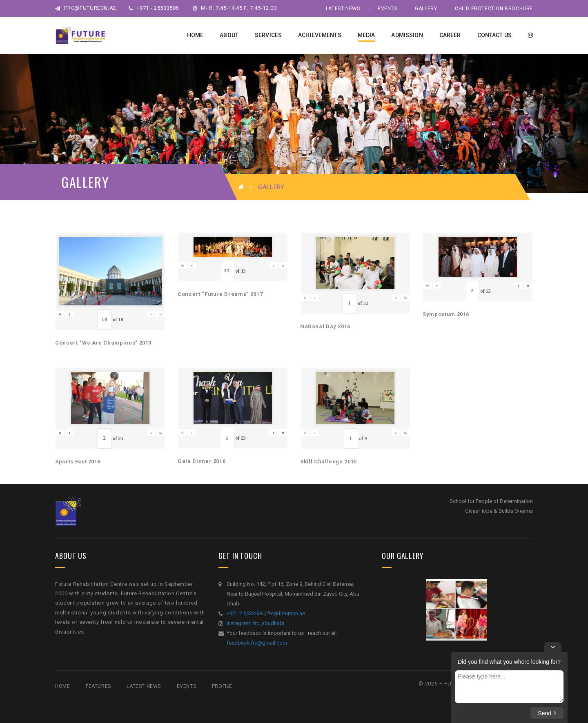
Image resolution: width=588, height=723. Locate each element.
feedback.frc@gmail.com (257, 643)
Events (388, 9)
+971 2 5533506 (245, 613)
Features (98, 686)
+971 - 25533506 (154, 8)
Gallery (426, 9)
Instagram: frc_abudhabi (255, 623)
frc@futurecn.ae (86, 8)
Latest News (343, 9)
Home (62, 686)
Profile (222, 686)
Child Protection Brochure (494, 9)
